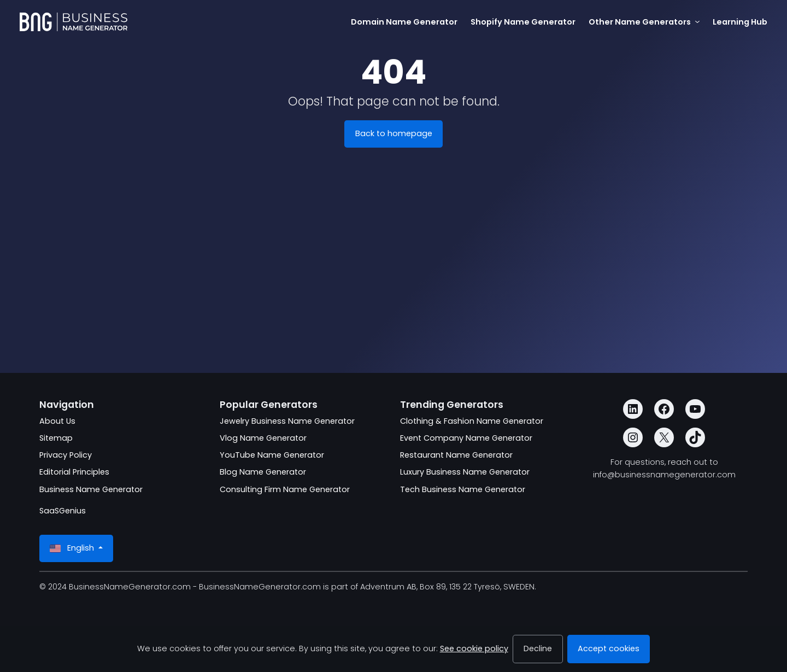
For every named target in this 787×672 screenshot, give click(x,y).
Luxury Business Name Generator (465, 472)
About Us (57, 421)
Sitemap (56, 438)
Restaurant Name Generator (456, 455)
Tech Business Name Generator (463, 489)
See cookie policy (474, 648)
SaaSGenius (63, 511)
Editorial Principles (74, 472)
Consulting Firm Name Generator (285, 489)
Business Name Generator (91, 489)
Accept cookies (609, 648)
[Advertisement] (393, 282)
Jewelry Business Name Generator (287, 421)
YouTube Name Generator (272, 455)
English (73, 548)
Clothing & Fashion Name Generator (472, 421)
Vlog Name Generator (263, 438)
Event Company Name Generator (466, 438)
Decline (538, 648)
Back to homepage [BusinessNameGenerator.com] (394, 133)
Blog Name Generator (263, 472)
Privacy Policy (66, 455)
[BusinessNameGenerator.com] (74, 22)
